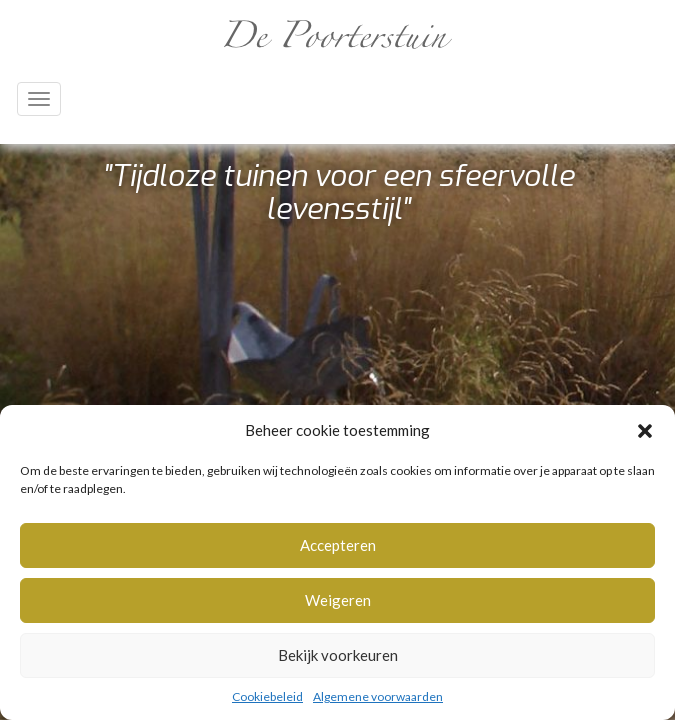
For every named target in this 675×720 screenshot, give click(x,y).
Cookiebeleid (267, 696)
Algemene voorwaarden (378, 696)
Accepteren (338, 545)
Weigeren (338, 600)
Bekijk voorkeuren (338, 655)
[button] (645, 431)
